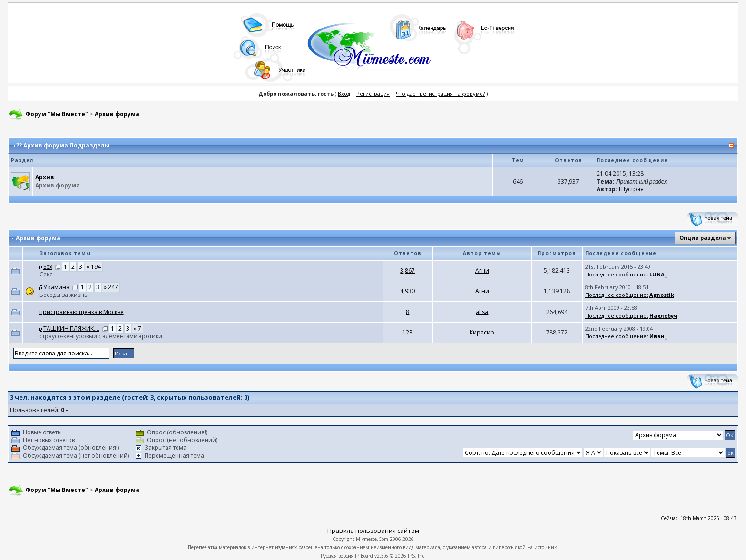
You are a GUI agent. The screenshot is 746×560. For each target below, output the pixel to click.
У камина (56, 287)
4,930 (407, 291)
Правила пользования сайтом (373, 531)
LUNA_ (658, 274)
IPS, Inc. (417, 556)
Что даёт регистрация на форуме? (440, 93)
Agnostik (662, 295)
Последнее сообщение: (617, 274)
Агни (482, 270)
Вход (344, 93)
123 (407, 332)
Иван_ (658, 336)
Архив (45, 177)
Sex (48, 267)
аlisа (482, 312)
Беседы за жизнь (64, 295)
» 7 (137, 329)
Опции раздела (703, 238)
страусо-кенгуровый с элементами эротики (101, 336)
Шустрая (631, 189)
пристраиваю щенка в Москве (82, 312)
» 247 (111, 287)
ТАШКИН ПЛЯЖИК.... (71, 329)
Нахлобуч (663, 316)
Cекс (46, 274)
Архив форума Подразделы (66, 145)
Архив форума (117, 114)
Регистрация (373, 93)
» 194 (94, 267)
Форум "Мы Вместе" (57, 114)
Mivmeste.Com (372, 539)
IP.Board (364, 556)
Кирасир (482, 332)
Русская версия (337, 556)
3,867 (407, 270)
